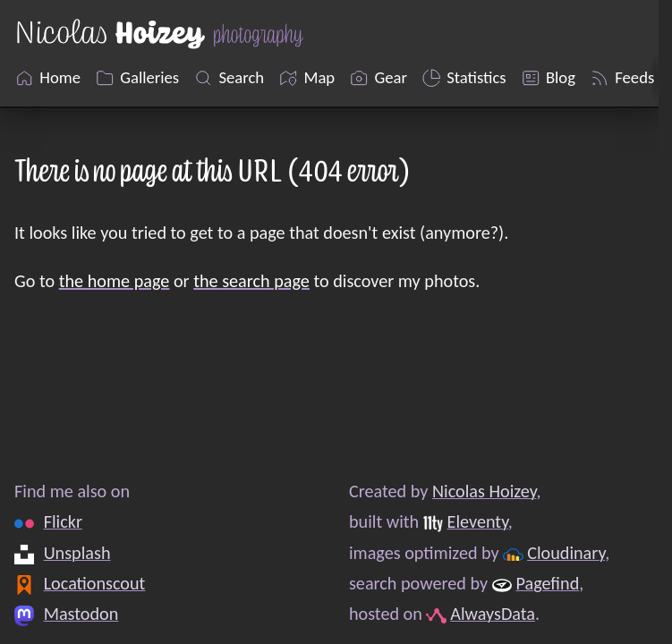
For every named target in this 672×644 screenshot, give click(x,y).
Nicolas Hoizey (484, 491)
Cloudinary (566, 553)
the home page (115, 281)
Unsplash (77, 553)
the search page (251, 281)
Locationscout (95, 583)
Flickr (63, 522)
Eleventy (478, 522)
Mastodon (81, 614)
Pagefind (547, 583)
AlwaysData (493, 614)
